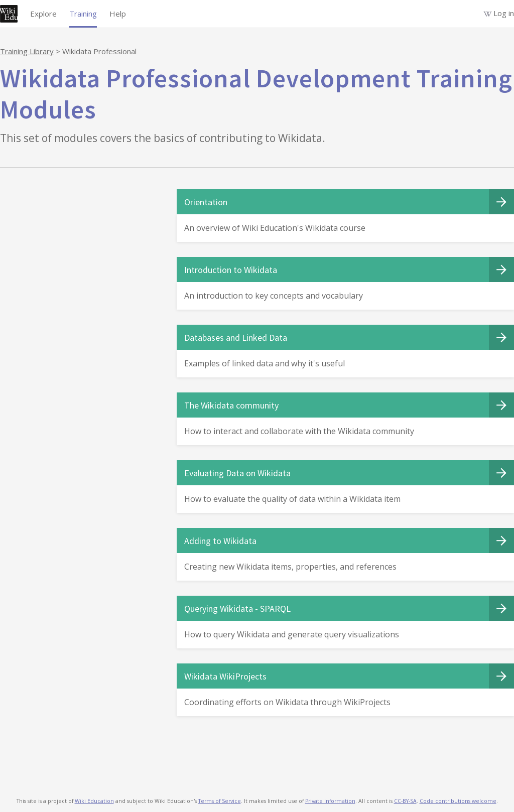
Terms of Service (220, 801)
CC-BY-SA (405, 801)
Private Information (330, 801)
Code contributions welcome (458, 801)
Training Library (27, 51)
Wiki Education (94, 801)
